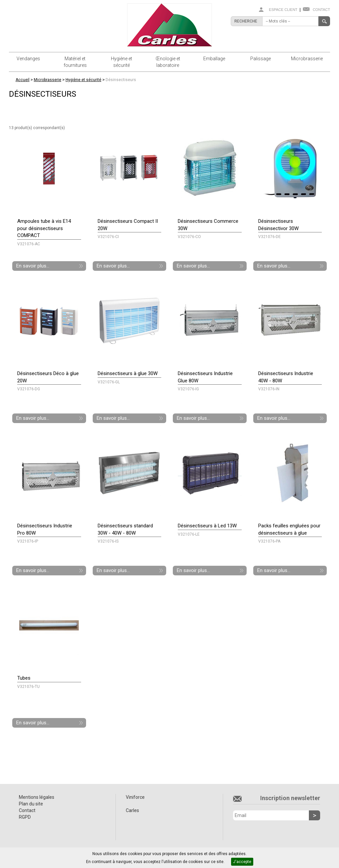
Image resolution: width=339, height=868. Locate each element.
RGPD (25, 817)
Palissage (261, 59)
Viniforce (135, 797)
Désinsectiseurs (121, 80)
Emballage (214, 59)
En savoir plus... (33, 266)
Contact (321, 10)
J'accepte (242, 862)
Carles (132, 810)
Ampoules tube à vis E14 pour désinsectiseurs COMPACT (44, 228)
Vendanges (28, 59)
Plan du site (31, 804)
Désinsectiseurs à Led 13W (207, 526)
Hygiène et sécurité (121, 62)
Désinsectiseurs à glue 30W (128, 373)
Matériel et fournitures (75, 62)
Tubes (24, 678)
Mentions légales (37, 797)
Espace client (283, 10)
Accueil (23, 80)
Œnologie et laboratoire (168, 62)
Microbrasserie (307, 59)
